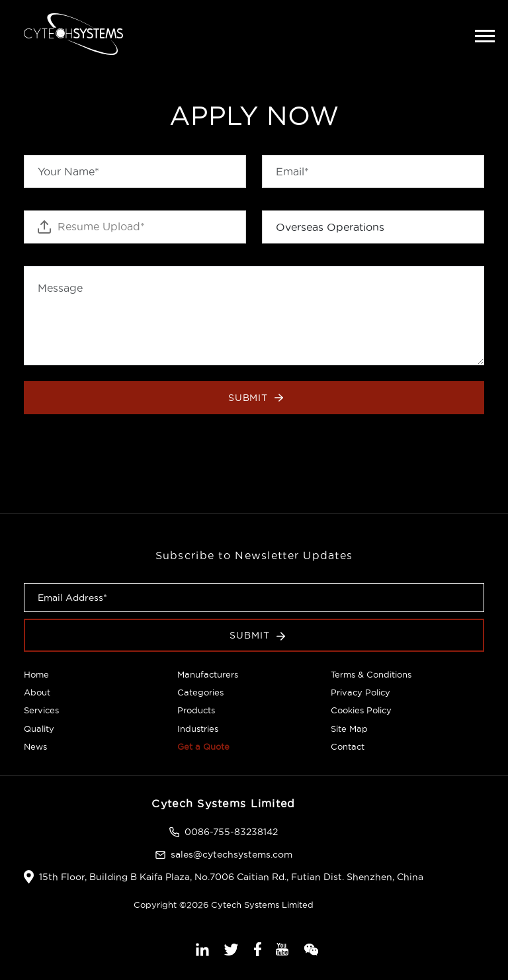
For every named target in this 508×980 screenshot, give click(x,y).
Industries (198, 729)
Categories (200, 692)
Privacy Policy (360, 692)
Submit (256, 398)
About (37, 692)
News (35, 746)
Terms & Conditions (371, 674)
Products (196, 710)
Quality (39, 729)
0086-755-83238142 (231, 832)
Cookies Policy (361, 710)
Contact (348, 746)
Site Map (349, 729)
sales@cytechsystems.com (232, 854)
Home (36, 674)
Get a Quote (203, 746)
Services (41, 710)
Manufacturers (208, 674)
